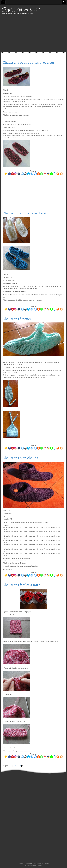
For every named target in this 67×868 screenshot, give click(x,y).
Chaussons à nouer (17, 319)
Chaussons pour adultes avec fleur (29, 62)
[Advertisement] (17, 35)
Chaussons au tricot (21, 10)
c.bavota (39, 865)
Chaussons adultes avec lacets (25, 213)
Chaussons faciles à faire (21, 585)
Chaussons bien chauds (20, 458)
